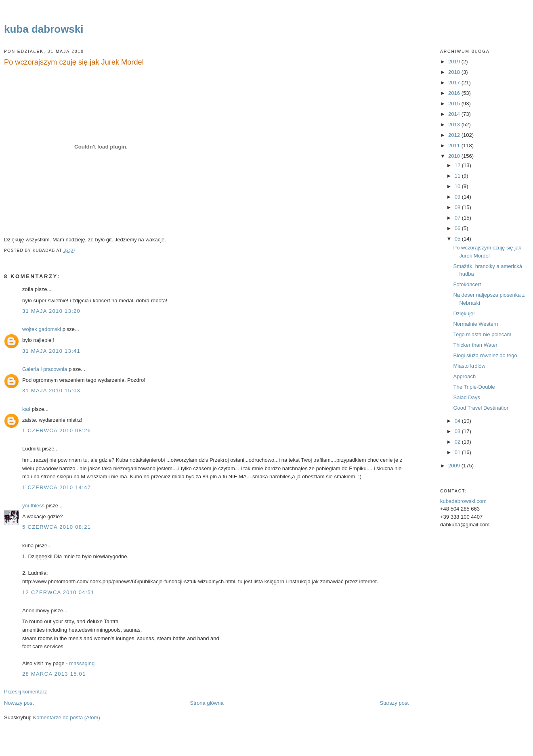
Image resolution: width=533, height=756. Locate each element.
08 (458, 207)
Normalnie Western (475, 324)
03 (458, 431)
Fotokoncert (467, 284)
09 (458, 197)
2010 (455, 156)
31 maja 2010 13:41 (51, 351)
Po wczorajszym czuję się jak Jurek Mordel (74, 62)
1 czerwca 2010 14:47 (57, 487)
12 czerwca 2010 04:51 (58, 592)
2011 (455, 146)
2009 (455, 466)
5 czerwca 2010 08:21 (57, 527)
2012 (455, 135)
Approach (464, 376)
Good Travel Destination (481, 408)
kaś (26, 409)
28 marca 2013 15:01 (54, 674)
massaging (82, 663)
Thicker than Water (475, 345)
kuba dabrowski (44, 29)
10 (458, 186)
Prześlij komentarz (25, 692)
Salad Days (466, 397)
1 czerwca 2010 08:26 (57, 430)
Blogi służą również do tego (485, 355)
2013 (455, 125)
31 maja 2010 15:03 (51, 391)
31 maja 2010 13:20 (51, 311)
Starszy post (394, 703)
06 (458, 228)
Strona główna (207, 703)
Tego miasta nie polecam (482, 334)
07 (458, 218)
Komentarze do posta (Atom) (67, 717)
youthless (33, 506)
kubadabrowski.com (463, 501)
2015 (455, 104)
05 (458, 239)
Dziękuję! (464, 313)
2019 (455, 62)
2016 (455, 93)
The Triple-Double (474, 387)
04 (458, 421)
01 (458, 452)
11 (458, 176)
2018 (455, 72)
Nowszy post (19, 703)
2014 (455, 114)
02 (458, 442)
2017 (455, 83)
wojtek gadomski (42, 329)
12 (458, 165)
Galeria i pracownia (45, 369)
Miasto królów (469, 366)
